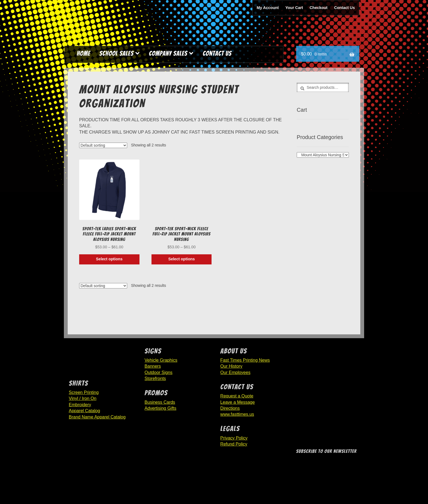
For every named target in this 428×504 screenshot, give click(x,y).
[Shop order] (103, 145)
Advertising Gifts (160, 408)
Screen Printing (84, 392)
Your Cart (294, 8)
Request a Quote (237, 396)
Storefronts (155, 378)
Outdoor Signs (159, 372)
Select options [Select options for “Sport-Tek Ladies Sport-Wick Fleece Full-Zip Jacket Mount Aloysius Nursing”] (109, 259)
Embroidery (80, 405)
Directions (230, 408)
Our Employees (235, 372)
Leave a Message (237, 402)
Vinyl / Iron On (83, 398)
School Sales (117, 53)
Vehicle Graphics (161, 360)
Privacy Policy (234, 438)
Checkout (319, 8)
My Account (268, 8)
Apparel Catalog (84, 411)
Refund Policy (234, 444)
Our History (231, 366)
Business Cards (160, 402)
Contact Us (344, 8)
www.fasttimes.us (237, 414)
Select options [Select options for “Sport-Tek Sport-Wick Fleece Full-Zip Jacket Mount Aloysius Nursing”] (181, 259)
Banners (153, 366)
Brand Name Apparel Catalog (97, 417)
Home (84, 53)
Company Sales (168, 53)
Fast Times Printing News (245, 360)
